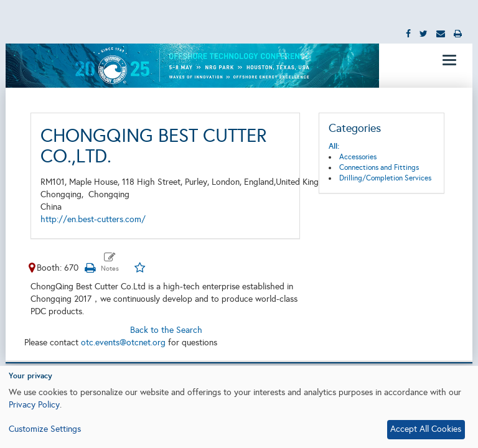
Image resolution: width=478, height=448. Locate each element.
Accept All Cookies (426, 429)
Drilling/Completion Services (385, 178)
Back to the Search (166, 330)
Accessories (358, 157)
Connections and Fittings (379, 167)
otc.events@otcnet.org (123, 343)
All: (334, 146)
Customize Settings (45, 429)
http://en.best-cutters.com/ (93, 219)
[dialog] (239, 407)
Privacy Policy (34, 405)
